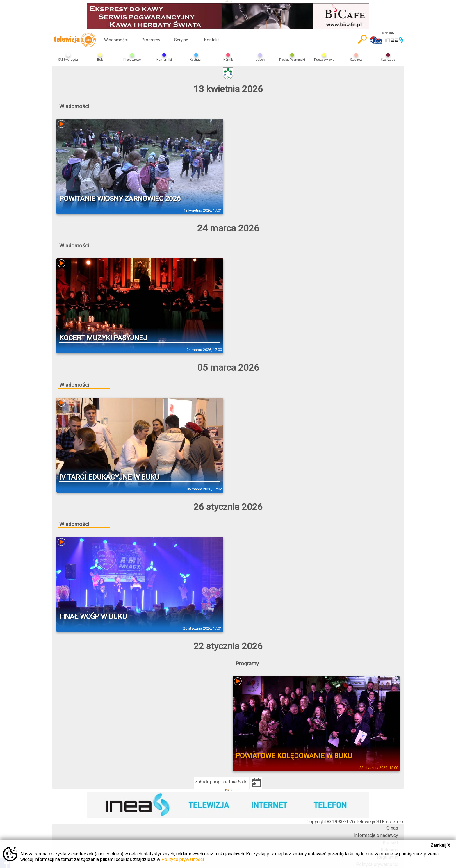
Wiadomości (116, 40)
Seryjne (182, 40)
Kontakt (212, 40)
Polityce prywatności (183, 859)
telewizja (75, 40)
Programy (151, 40)
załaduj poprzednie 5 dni (222, 782)
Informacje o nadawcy (376, 835)
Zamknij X (440, 845)
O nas (392, 828)
